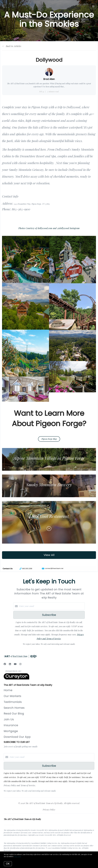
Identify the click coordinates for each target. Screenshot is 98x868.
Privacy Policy (49, 810)
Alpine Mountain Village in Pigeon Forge (49, 458)
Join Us (9, 719)
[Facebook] (5, 664)
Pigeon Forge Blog (49, 439)
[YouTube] (15, 664)
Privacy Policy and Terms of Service (19, 785)
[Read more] (49, 529)
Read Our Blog (14, 714)
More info (17, 856)
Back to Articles (14, 46)
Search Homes (14, 708)
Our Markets (12, 696)
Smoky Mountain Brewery (49, 485)
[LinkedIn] (10, 664)
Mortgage (11, 731)
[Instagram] (20, 664)
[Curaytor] (16, 679)
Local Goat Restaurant (49, 516)
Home (8, 690)
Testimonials (13, 702)
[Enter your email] (52, 606)
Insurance (11, 725)
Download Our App (17, 737)
